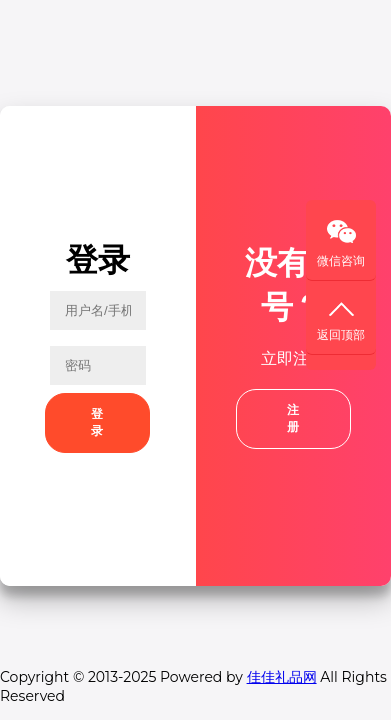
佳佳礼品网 (282, 677)
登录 (97, 422)
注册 (293, 418)
